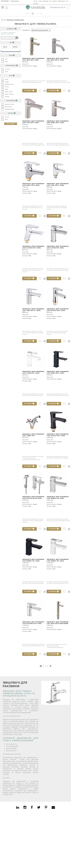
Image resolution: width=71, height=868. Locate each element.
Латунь (7, 117)
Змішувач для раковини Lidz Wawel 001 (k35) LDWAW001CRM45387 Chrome (58, 499)
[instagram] (25, 807)
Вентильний (8, 107)
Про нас (35, 1)
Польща (7, 69)
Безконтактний (9, 104)
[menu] (2, 7)
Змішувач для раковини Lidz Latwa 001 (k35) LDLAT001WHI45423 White (33, 373)
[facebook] (32, 807)
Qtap (6, 61)
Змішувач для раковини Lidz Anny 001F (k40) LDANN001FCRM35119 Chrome (33, 186)
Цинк (6, 119)
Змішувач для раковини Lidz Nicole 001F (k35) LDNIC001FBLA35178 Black (58, 436)
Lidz (6, 59)
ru (38, 13)
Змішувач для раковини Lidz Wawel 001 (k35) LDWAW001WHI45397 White (58, 561)
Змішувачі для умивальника (15, 20)
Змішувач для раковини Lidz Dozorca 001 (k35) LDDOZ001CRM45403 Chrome (34, 624)
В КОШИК (29, 90)
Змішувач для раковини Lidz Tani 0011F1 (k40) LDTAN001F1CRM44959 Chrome (33, 311)
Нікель (7, 87)
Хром (6, 89)
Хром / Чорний (9, 94)
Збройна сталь (9, 84)
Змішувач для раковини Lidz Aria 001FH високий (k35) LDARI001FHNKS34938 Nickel (58, 624)
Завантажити (61, 1)
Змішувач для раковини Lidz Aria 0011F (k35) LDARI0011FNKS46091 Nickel (58, 60)
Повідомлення (15, 1)
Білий (6, 79)
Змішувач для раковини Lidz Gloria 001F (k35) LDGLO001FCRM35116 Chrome (33, 249)
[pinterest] (46, 807)
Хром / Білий (9, 92)
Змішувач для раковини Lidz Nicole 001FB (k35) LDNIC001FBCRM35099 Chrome (33, 499)
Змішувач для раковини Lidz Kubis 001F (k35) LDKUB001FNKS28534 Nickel (58, 123)
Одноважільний (10, 109)
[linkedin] (18, 807)
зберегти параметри (8, 38)
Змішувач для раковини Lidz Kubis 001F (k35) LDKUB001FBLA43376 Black (58, 373)
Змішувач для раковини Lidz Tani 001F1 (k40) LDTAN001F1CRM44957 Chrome (58, 186)
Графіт (7, 82)
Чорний (7, 97)
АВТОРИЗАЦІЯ (5, 1)
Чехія (6, 72)
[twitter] (39, 807)
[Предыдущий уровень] (5, 20)
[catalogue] (7, 7)
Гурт (51, 1)
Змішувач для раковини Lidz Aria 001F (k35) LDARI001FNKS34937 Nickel (33, 60)
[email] (53, 807)
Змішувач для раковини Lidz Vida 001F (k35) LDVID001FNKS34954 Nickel (33, 123)
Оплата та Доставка (43, 1)
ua (41, 13)
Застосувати (11, 124)
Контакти (36, 4)
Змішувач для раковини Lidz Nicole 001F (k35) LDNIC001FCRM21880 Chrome (58, 311)
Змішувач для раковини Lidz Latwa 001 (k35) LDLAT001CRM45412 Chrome (58, 248)
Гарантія (55, 1)
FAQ (67, 1)
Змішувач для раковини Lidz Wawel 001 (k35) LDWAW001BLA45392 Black (33, 561)
